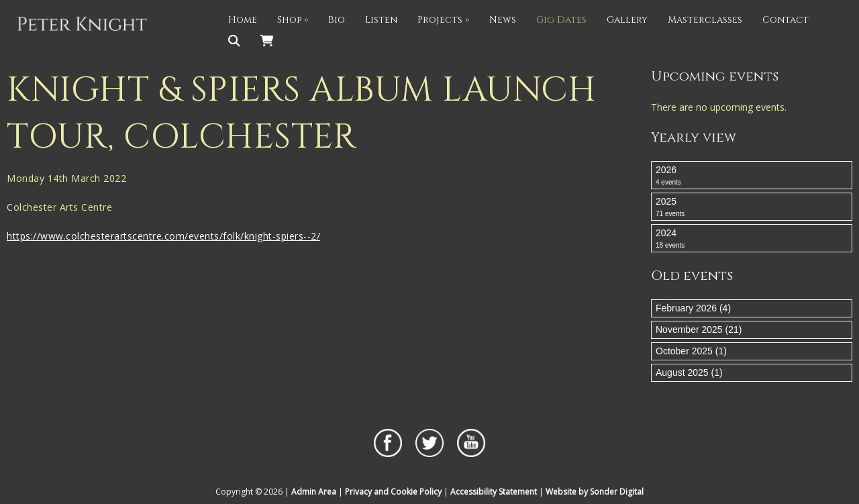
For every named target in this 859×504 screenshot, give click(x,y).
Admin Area (314, 492)
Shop (293, 20)
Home (243, 20)
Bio (337, 20)
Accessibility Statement (494, 492)
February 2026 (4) (693, 308)
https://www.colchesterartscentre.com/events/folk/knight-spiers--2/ (163, 236)
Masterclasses (705, 20)
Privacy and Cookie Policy (393, 492)
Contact (786, 20)
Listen (381, 20)
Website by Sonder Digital (595, 492)
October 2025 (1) (691, 351)
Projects (443, 20)
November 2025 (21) (699, 330)
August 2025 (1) (689, 372)
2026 (752, 176)
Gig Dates (561, 20)
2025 (752, 207)
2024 (752, 239)
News (503, 20)
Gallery (627, 20)
